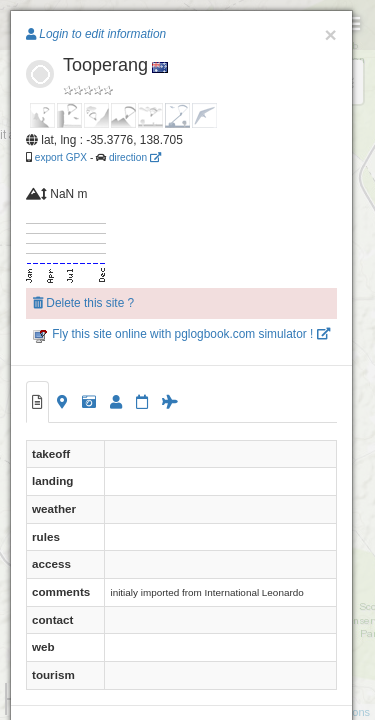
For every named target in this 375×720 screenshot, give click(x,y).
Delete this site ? (83, 303)
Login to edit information (96, 34)
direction (135, 157)
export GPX (61, 157)
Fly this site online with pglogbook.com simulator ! (181, 334)
